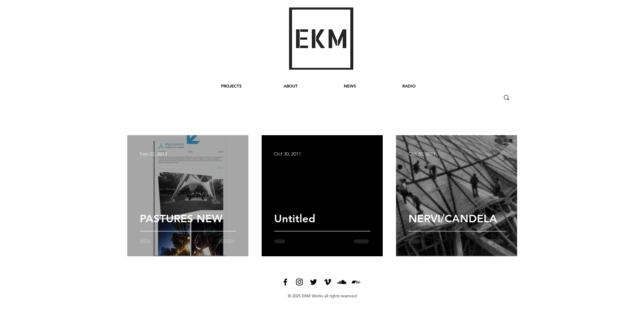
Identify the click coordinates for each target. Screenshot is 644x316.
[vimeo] (328, 282)
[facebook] (285, 282)
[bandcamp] (356, 282)
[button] (507, 98)
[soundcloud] (342, 282)
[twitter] (313, 282)
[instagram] (299, 282)
